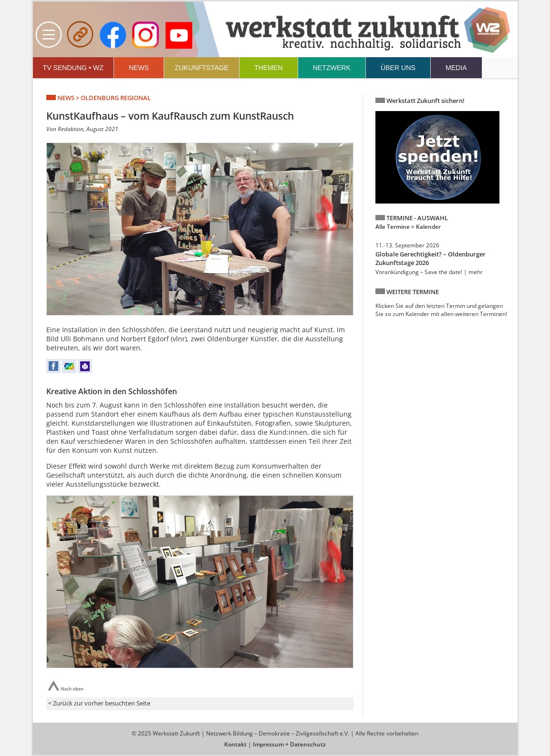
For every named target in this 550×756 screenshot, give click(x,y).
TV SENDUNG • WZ (73, 68)
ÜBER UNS (398, 68)
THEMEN (269, 68)
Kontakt (235, 744)
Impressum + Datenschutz (289, 744)
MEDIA (456, 68)
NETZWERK (332, 68)
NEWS (139, 68)
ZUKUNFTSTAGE (202, 68)
